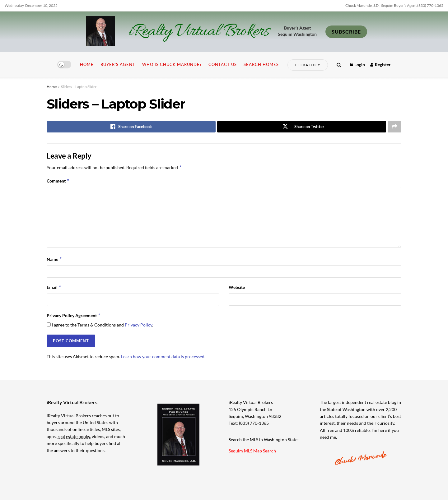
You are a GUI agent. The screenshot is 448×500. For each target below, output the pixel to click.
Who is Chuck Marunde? (172, 64)
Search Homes (261, 64)
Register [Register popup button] (380, 65)
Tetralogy (308, 65)
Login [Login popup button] (357, 65)
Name (54, 260)
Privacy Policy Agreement (74, 316)
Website (237, 287)
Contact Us (223, 64)
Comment (58, 181)
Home (87, 64)
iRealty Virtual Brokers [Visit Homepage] (199, 32)
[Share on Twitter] (302, 127)
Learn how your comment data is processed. (163, 357)
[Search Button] (339, 65)
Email (54, 288)
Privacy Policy (138, 325)
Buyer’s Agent (118, 64)
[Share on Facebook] (131, 127)
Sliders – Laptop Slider (79, 87)
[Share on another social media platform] (394, 127)
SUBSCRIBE (346, 32)
